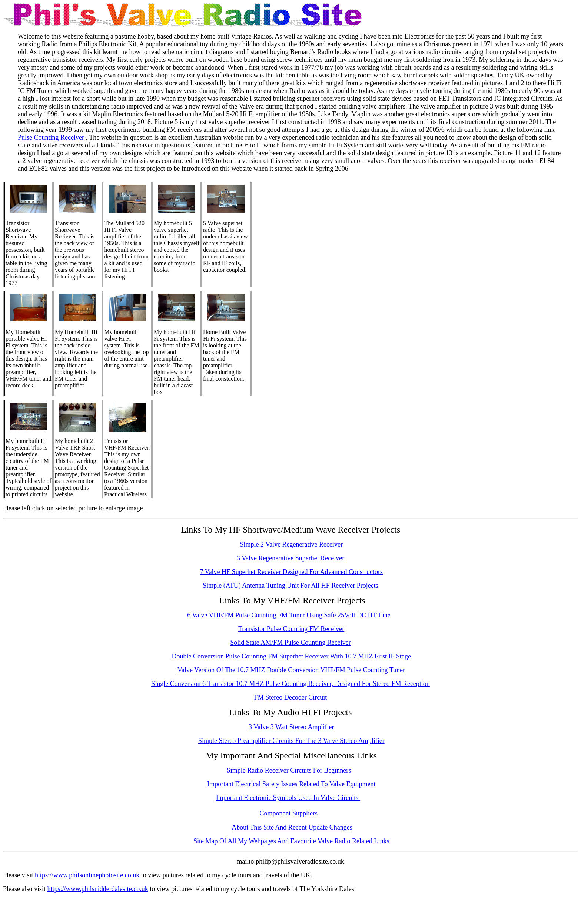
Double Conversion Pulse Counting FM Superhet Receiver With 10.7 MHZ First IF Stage (291, 656)
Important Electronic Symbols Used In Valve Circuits (288, 798)
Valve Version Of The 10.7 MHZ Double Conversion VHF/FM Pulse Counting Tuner (291, 670)
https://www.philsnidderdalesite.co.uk (98, 889)
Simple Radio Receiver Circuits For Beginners (289, 770)
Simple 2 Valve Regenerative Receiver (291, 544)
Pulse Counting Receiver (51, 137)
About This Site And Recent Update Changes (292, 827)
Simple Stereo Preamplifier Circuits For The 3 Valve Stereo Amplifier (291, 741)
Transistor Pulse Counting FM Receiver (291, 629)
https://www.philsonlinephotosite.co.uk (87, 875)
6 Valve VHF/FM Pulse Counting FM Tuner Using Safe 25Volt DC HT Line (289, 615)
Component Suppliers (289, 813)
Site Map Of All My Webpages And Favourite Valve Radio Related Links (291, 841)
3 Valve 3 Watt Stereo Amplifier (291, 727)
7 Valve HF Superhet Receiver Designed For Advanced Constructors (291, 572)
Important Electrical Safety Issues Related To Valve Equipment (291, 784)
